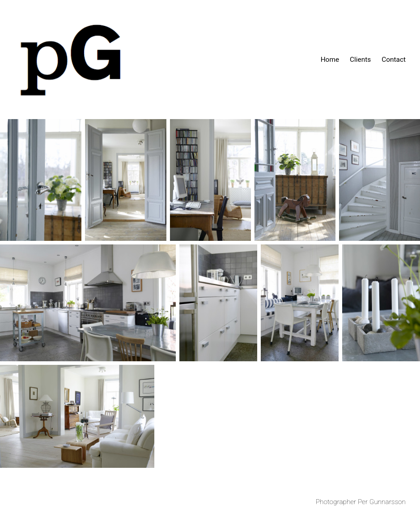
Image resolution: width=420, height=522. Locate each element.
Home (330, 60)
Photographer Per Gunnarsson (361, 502)
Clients (360, 60)
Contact (394, 60)
